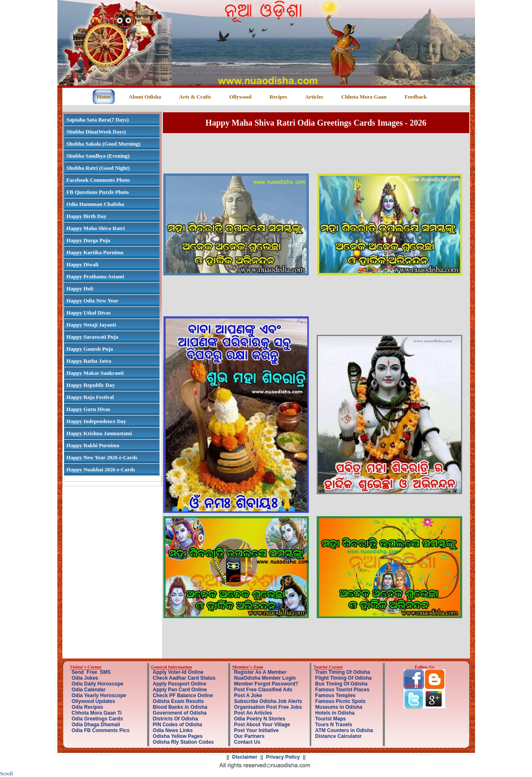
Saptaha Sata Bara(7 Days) (98, 120)
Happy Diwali (83, 264)
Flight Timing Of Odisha (343, 678)
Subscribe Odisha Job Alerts (268, 701)
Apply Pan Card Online (180, 690)
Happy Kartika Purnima (95, 252)
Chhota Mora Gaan (364, 97)
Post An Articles (253, 713)
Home (104, 97)
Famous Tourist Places (342, 690)
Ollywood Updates (93, 701)
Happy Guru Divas (88, 409)
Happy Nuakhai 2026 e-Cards (101, 469)
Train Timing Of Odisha (342, 672)
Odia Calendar (88, 690)
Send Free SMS (91, 672)
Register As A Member (260, 672)
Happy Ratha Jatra (89, 361)
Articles (314, 97)
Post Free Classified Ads (263, 690)
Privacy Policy (283, 757)
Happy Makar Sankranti (95, 373)
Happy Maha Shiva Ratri (96, 228)
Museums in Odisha (339, 707)
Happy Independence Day (96, 421)
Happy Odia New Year (92, 301)
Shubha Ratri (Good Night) (98, 168)
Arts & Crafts (195, 97)
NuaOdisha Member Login (265, 678)
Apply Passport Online (180, 684)
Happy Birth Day (86, 216)
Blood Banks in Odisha (180, 707)
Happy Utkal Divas (89, 313)
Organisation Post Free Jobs (268, 707)
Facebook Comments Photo (98, 180)
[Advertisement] (316, 153)
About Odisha (145, 97)
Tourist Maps (330, 719)
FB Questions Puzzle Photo (98, 192)
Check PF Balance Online (183, 695)
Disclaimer (245, 757)
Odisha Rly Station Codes (183, 742)
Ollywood (240, 97)
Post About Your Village (262, 725)
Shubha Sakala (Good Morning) (103, 144)
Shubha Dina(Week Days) (96, 132)
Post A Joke (248, 695)
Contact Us (247, 742)
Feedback (415, 97)
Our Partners (249, 736)
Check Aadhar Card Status (184, 678)
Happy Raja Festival (90, 397)
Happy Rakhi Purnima (93, 445)
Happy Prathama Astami (95, 276)
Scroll (6, 773)
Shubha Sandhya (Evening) (98, 156)
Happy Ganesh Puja (90, 349)
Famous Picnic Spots (340, 701)
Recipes (278, 97)
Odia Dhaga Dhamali (96, 725)
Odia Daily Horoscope (97, 684)
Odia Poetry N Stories (260, 719)
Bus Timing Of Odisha (341, 684)
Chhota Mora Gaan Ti (96, 713)
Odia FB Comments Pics (100, 730)
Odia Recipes (87, 707)
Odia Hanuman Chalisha (95, 204)
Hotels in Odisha (335, 713)
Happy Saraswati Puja (92, 337)
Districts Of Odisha (176, 719)
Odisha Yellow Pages (178, 736)
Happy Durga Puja (88, 240)
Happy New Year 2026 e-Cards (102, 457)
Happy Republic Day (91, 385)
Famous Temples (335, 695)
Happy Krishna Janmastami (99, 433)
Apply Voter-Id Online (178, 672)
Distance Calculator (338, 736)
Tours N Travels (334, 725)
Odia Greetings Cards (97, 719)
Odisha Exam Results (179, 701)
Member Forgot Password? (266, 684)
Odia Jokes (85, 678)
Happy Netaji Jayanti (91, 325)
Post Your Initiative (256, 730)
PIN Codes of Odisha (178, 725)
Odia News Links (173, 730)
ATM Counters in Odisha (344, 730)
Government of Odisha (180, 713)
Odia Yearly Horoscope (99, 695)
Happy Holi (80, 288)
